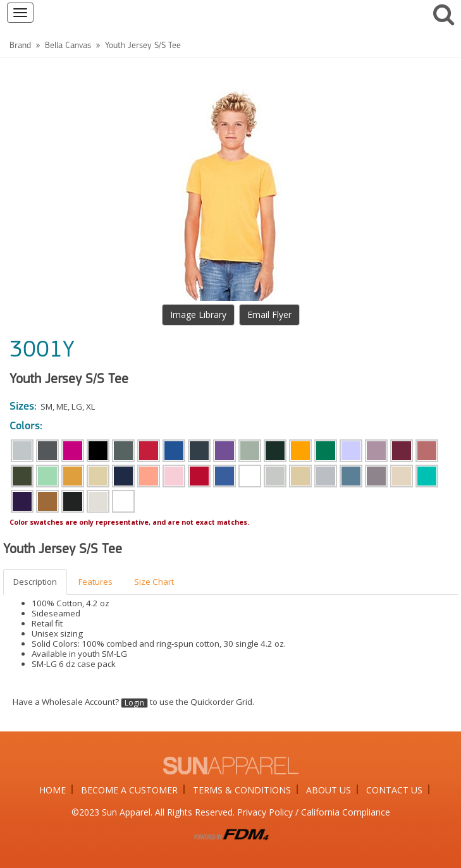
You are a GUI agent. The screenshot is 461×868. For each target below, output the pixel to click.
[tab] (36, 582)
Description (35, 582)
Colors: (26, 426)
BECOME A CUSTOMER (129, 790)
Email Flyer (269, 315)
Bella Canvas (68, 46)
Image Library (198, 315)
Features (95, 582)
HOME (52, 790)
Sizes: (23, 407)
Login (134, 703)
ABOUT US (329, 790)
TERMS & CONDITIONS (242, 790)
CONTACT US (394, 790)
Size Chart (154, 582)
